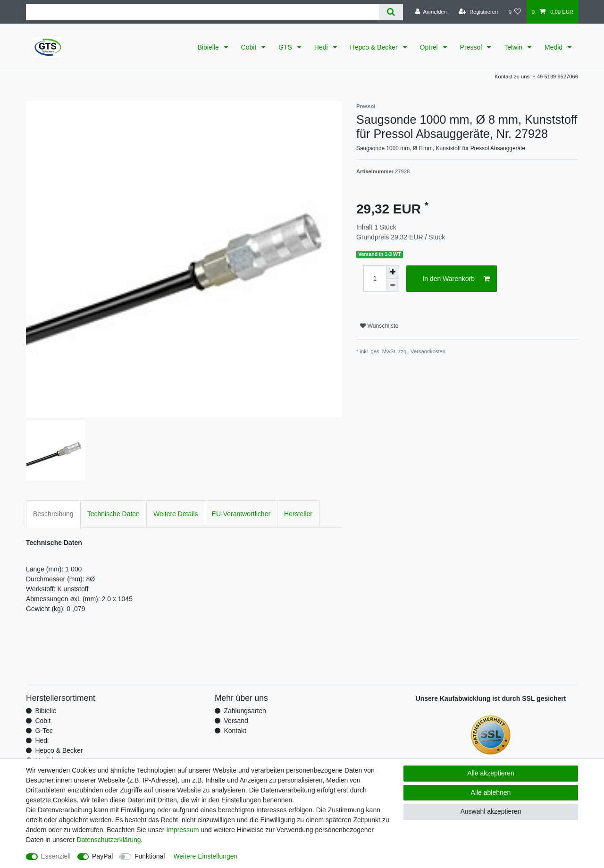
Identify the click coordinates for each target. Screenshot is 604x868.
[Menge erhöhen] (393, 272)
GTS (286, 47)
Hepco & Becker (375, 47)
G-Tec (44, 731)
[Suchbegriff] (202, 12)
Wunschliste (379, 326)
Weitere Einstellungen (205, 856)
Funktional (150, 856)
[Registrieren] (478, 12)
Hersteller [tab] (298, 514)
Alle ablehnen (491, 792)
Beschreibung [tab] (53, 514)
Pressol (472, 47)
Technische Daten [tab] (113, 514)
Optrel (430, 47)
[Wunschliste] (515, 12)
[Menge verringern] (393, 285)
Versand (236, 721)
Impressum (182, 830)
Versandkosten (428, 351)
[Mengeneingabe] (375, 279)
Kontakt (235, 731)
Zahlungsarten (245, 711)
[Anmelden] (431, 12)
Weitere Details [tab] (176, 514)
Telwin (514, 47)
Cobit (250, 47)
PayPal (102, 856)
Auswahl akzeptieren (491, 811)
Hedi (322, 47)
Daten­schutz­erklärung (109, 840)
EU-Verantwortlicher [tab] (241, 514)
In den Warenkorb (456, 279)
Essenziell (56, 856)
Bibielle (209, 47)
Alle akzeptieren (491, 773)
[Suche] (391, 12)
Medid (554, 47)
